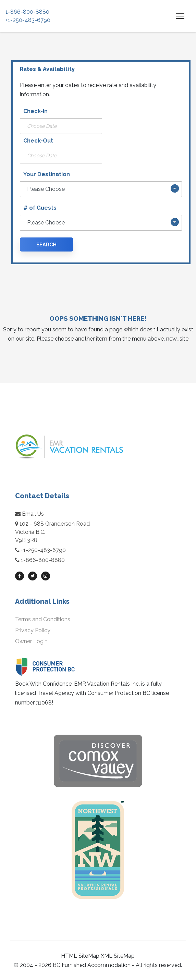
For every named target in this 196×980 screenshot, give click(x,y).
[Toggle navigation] (180, 16)
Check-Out (38, 141)
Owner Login (31, 641)
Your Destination (47, 174)
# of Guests (40, 208)
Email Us (29, 514)
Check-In (35, 111)
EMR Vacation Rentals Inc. (107, 684)
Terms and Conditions (43, 619)
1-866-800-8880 (27, 12)
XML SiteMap (118, 956)
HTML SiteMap (80, 956)
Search (46, 244)
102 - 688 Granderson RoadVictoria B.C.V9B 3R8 (52, 532)
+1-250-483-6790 (28, 20)
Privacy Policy (33, 630)
